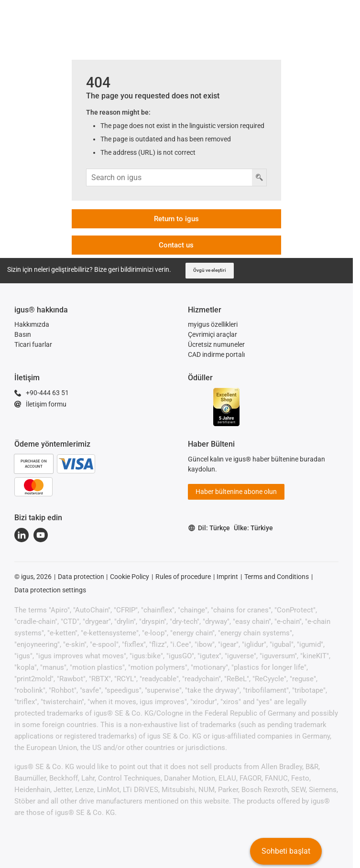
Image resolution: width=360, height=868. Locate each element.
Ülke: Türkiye (253, 528)
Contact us (176, 245)
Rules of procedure (183, 577)
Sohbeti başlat (286, 851)
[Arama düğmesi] (259, 177)
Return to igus (176, 219)
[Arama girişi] (169, 177)
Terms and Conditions (277, 577)
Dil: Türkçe (209, 528)
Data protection (81, 577)
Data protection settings (50, 590)
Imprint (227, 577)
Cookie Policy (130, 577)
